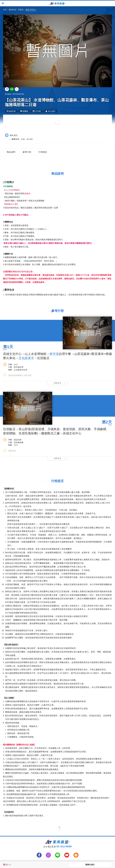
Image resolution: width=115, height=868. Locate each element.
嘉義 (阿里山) (31, 10)
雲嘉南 (21, 10)
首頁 (5, 10)
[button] (58, 383)
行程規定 (43, 152)
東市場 (54, 354)
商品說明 (11, 152)
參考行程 (27, 152)
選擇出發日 (90, 865)
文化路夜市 (26, 358)
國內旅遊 (12, 10)
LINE (12, 89)
